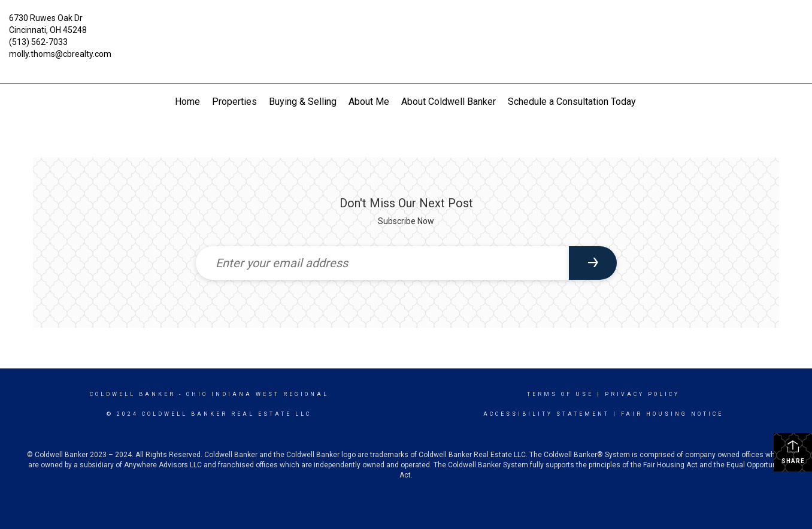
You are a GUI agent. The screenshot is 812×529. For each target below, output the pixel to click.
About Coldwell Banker (449, 102)
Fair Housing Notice (672, 414)
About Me (369, 102)
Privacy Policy (642, 394)
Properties (234, 102)
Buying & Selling (303, 102)
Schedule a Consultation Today (572, 102)
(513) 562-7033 (38, 42)
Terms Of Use (560, 394)
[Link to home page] (406, 27)
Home (187, 102)
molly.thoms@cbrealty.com (60, 54)
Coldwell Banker (133, 394)
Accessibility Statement (546, 414)
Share (793, 452)
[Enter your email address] (382, 263)
